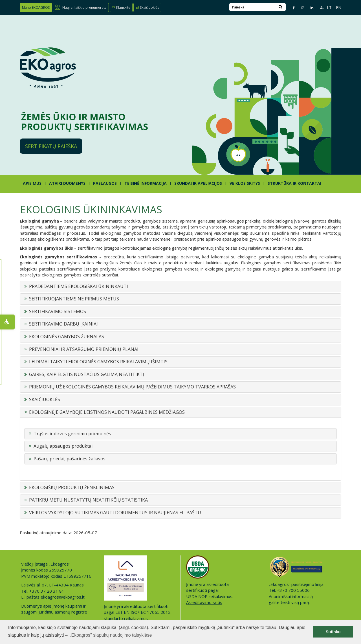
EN (339, 7)
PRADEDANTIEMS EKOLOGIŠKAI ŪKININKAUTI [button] (79, 287)
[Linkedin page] (310, 8)
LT (329, 7)
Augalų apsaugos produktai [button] (63, 446)
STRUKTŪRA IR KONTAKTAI (294, 183)
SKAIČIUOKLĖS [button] (45, 400)
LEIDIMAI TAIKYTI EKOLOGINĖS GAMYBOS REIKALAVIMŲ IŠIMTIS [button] (98, 362)
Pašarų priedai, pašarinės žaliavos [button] (70, 459)
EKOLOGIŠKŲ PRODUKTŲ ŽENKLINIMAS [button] (72, 488)
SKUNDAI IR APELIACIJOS (198, 183)
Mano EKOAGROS (36, 7)
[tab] (180, 287)
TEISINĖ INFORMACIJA (146, 183)
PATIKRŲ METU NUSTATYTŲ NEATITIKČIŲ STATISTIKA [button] (88, 500)
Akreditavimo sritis (204, 602)
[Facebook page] (291, 8)
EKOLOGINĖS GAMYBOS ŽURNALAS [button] (67, 337)
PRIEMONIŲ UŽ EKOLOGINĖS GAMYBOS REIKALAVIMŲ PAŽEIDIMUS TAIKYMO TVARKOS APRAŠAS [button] (132, 387)
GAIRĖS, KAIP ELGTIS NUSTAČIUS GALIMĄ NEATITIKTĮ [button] (86, 375)
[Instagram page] (300, 8)
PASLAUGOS (105, 183)
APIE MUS (32, 183)
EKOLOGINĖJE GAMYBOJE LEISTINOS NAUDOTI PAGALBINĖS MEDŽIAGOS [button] (107, 412)
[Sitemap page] (319, 8)
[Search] (280, 7)
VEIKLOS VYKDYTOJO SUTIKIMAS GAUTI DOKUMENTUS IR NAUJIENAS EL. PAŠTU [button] (115, 513)
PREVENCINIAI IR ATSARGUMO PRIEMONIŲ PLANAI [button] (84, 350)
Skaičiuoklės (147, 7)
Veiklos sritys (245, 183)
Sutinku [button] (333, 632)
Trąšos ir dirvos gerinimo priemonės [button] (72, 434)
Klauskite (121, 7)
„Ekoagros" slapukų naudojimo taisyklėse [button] (111, 635)
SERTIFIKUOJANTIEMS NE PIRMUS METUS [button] (74, 299)
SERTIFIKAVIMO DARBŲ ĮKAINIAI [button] (63, 324)
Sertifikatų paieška (51, 146)
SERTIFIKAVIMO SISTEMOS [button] (58, 312)
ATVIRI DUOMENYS (67, 183)
